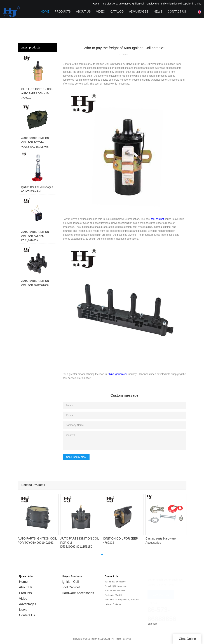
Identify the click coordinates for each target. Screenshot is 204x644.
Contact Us (177, 12)
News (158, 12)
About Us (83, 12)
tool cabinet (158, 219)
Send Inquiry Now (76, 457)
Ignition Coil (70, 579)
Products (63, 12)
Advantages (139, 12)
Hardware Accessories (78, 590)
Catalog (117, 12)
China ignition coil (117, 374)
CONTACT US (161, 591)
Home (45, 12)
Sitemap (152, 621)
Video (101, 12)
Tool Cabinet (71, 585)
